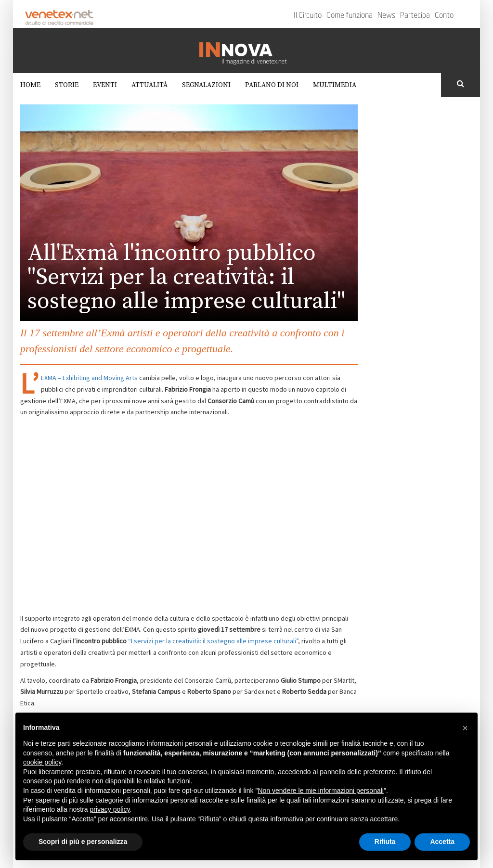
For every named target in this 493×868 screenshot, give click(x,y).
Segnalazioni (206, 85)
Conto (444, 16)
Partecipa (415, 16)
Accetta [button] (442, 842)
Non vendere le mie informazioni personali (320, 791)
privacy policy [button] (110, 809)
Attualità (149, 85)
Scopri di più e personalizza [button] (83, 842)
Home (30, 85)
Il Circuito (308, 16)
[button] (465, 728)
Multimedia (335, 85)
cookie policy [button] (42, 762)
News (386, 16)
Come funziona (350, 16)
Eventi (105, 85)
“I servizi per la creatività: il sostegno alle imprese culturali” (213, 641)
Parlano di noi (272, 85)
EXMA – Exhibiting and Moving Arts (89, 378)
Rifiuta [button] (385, 842)
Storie (67, 85)
